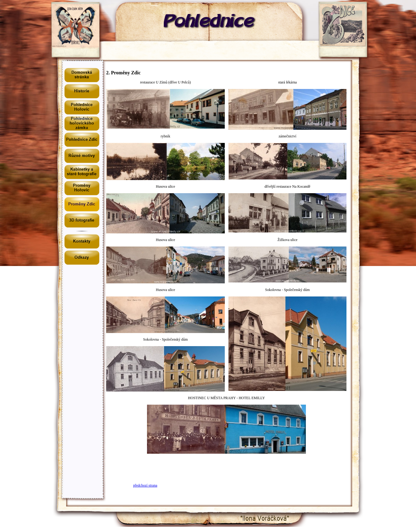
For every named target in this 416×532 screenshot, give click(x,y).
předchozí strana (145, 485)
